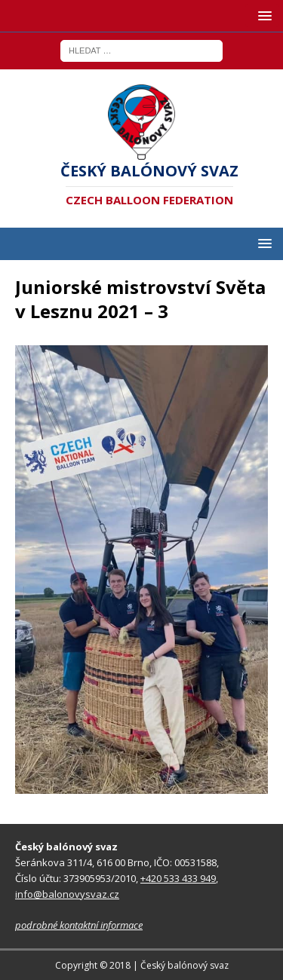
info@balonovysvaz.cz (67, 894)
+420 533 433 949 (178, 878)
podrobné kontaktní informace (79, 925)
